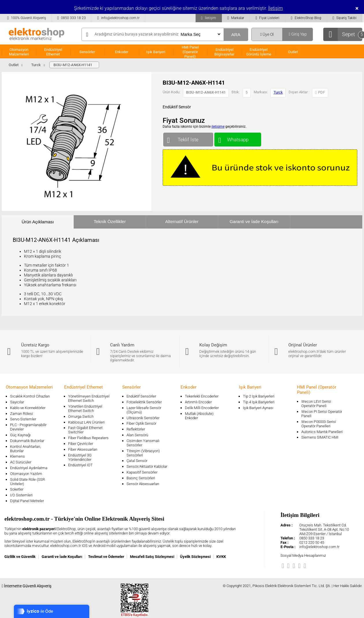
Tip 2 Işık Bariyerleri (259, 396)
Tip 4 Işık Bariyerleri (259, 402)
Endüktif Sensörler (141, 396)
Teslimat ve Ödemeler (106, 557)
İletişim (275, 8)
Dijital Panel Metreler (27, 501)
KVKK (221, 557)
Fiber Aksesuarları (83, 449)
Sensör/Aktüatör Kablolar (147, 466)
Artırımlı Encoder (198, 402)
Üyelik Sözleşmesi (195, 557)
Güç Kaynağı (20, 435)
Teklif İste (188, 138)
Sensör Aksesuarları (143, 484)
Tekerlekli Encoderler (202, 396)
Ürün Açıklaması (38, 222)
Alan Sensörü (137, 435)
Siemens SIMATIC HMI (320, 437)
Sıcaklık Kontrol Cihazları (30, 396)
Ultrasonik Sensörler (143, 418)
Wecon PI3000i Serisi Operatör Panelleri (319, 424)
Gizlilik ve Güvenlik (20, 557)
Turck (278, 92)
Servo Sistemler (23, 419)
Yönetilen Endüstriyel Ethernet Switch (85, 409)
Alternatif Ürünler (182, 221)
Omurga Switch (81, 416)
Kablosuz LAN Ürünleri (86, 422)
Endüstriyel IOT (80, 465)
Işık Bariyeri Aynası (258, 408)
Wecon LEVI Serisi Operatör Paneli (316, 404)
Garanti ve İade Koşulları (254, 221)
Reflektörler (136, 429)
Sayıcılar (17, 402)
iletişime (218, 127)
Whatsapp (238, 138)
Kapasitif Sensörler (142, 472)
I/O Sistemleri (21, 495)
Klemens (17, 456)
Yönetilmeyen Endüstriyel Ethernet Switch (89, 398)
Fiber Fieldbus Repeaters (88, 438)
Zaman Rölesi (22, 414)
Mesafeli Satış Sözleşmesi (152, 557)
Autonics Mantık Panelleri (322, 432)
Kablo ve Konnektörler (28, 408)
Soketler (17, 489)
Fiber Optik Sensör (141, 423)
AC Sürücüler (21, 462)
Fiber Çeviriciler (81, 444)
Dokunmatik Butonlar (27, 441)
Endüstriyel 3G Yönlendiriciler (80, 457)
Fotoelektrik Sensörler (144, 402)
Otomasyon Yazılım (26, 474)
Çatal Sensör (137, 461)
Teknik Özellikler (110, 221)
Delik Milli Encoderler (202, 408)
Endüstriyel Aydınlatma (29, 468)
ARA (236, 35)
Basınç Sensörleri (141, 478)
